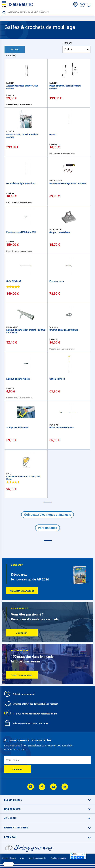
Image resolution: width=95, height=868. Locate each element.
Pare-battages (48, 528)
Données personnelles (37, 858)
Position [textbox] (68, 49)
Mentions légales (9, 858)
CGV (22, 858)
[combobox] (47, 12)
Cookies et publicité (59, 858)
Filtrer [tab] (15, 49)
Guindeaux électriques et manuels (48, 515)
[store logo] (17, 4)
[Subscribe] (17, 769)
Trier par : (67, 43)
